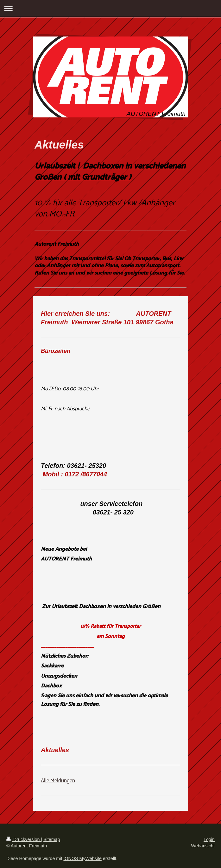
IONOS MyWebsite (82, 858)
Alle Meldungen (58, 781)
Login (209, 839)
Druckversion (24, 839)
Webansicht (203, 846)
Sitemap (52, 839)
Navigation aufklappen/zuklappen (110, 8)
